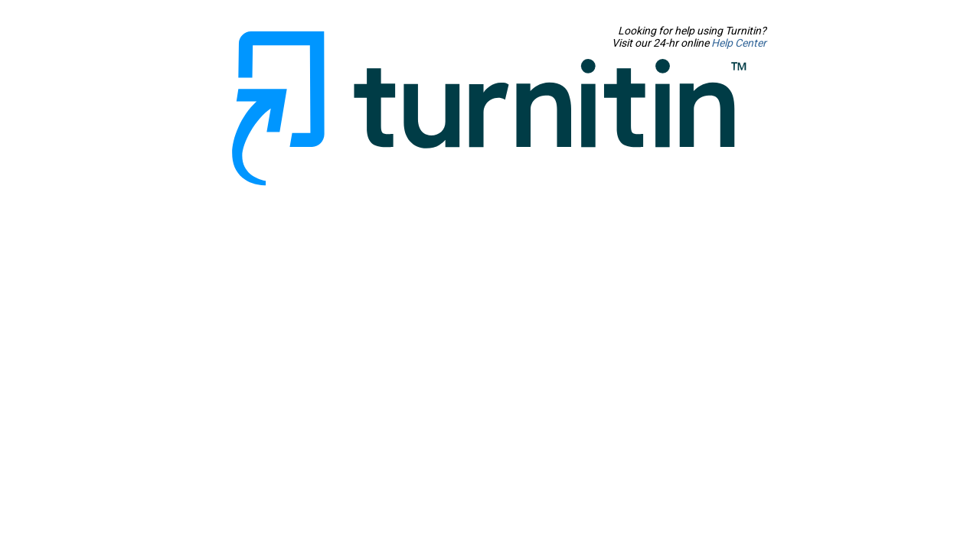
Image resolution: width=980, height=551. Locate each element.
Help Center (899, 43)
